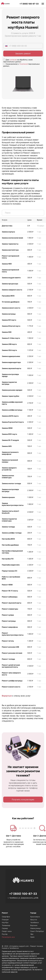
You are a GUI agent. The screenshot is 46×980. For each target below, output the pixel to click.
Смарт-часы (7, 931)
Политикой (24, 64)
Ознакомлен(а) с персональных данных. (21, 65)
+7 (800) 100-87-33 (29, 4)
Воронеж (34, 925)
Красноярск (35, 917)
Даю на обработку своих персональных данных (18, 61)
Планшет (5, 920)
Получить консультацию (23, 800)
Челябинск (35, 922)
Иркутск (34, 920)
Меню (43, 4)
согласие (13, 60)
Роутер (5, 934)
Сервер (5, 928)
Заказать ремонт (23, 54)
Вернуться (7, 696)
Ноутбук (5, 922)
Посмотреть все (8, 937)
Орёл (32, 937)
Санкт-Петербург (37, 931)
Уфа (32, 934)
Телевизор (6, 925)
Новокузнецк (35, 928)
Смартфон (6, 917)
